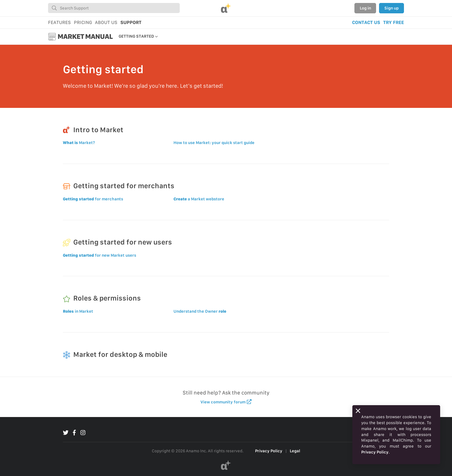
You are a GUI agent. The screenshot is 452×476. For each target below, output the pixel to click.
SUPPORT (131, 22)
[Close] (358, 411)
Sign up (391, 8)
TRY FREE (394, 22)
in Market (78, 311)
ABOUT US (106, 22)
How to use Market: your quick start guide (214, 143)
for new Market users (100, 255)
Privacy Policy (269, 451)
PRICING (83, 22)
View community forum (226, 402)
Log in (365, 8)
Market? (79, 143)
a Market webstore (199, 199)
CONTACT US (366, 22)
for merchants (93, 199)
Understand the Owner (200, 311)
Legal (295, 451)
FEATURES (59, 22)
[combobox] (114, 8)
